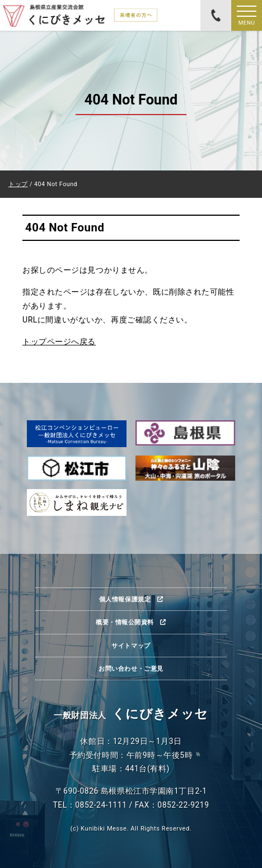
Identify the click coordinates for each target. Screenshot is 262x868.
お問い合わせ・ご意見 (131, 668)
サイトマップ (131, 646)
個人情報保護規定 (125, 599)
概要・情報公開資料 (125, 622)
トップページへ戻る (59, 341)
